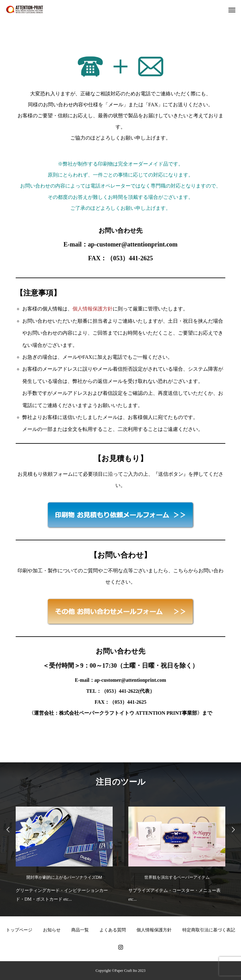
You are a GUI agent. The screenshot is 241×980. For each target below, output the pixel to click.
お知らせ (52, 930)
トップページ (19, 930)
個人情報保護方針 (93, 309)
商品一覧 (80, 930)
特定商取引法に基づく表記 (209, 930)
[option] (64, 853)
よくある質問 (113, 930)
